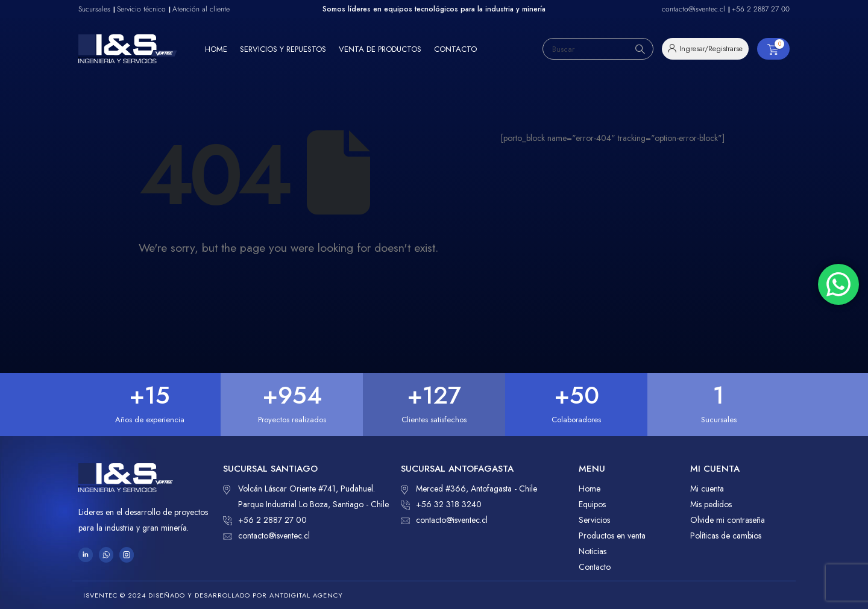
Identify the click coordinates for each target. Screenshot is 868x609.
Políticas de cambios (726, 536)
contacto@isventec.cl (266, 536)
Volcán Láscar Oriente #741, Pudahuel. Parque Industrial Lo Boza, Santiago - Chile (306, 495)
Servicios (594, 520)
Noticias (593, 551)
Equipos (592, 504)
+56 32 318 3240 (441, 504)
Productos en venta (612, 536)
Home (216, 49)
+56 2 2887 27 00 (265, 520)
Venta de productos (380, 49)
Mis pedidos (711, 504)
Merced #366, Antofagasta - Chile (469, 489)
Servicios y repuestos (283, 49)
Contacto (455, 49)
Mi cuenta (707, 489)
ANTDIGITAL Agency (306, 595)
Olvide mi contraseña (728, 520)
